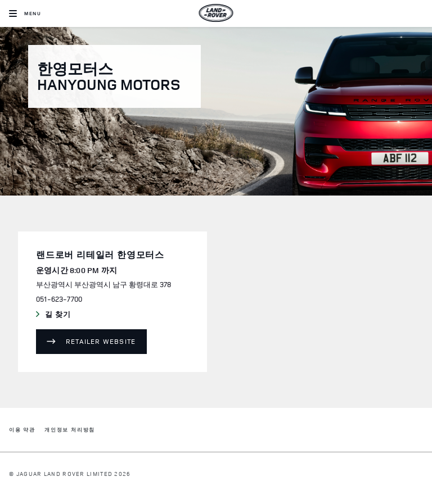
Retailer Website (101, 341)
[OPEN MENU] (25, 13)
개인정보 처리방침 (70, 430)
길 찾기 (83, 315)
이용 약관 (22, 430)
